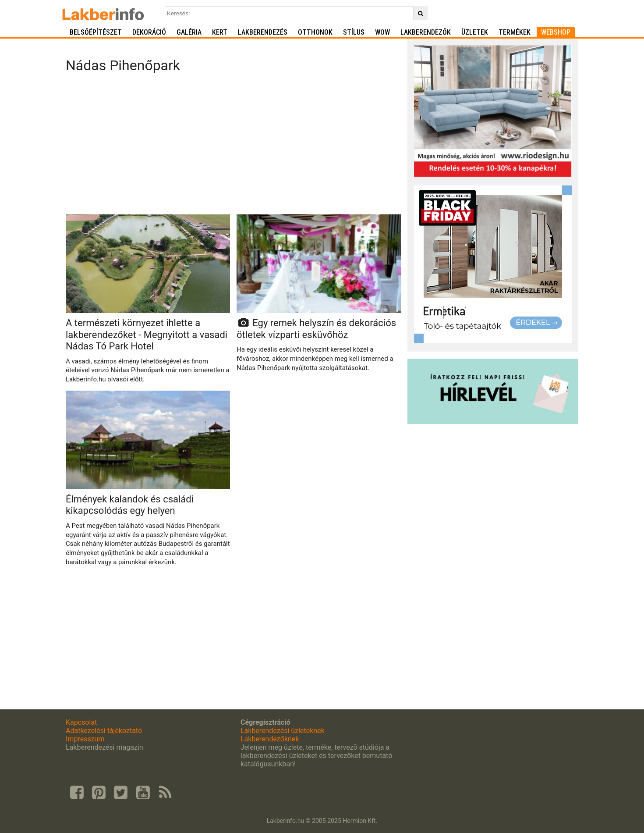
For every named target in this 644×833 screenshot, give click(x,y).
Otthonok (315, 32)
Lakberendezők (426, 32)
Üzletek (475, 32)
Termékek (515, 32)
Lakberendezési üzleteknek (283, 731)
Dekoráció (149, 32)
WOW (382, 32)
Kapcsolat (81, 722)
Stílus (354, 32)
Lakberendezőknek (270, 739)
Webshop (556, 32)
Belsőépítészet (96, 32)
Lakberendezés (263, 32)
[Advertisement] (233, 146)
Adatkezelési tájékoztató (104, 731)
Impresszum (85, 739)
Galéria (189, 32)
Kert (220, 32)
